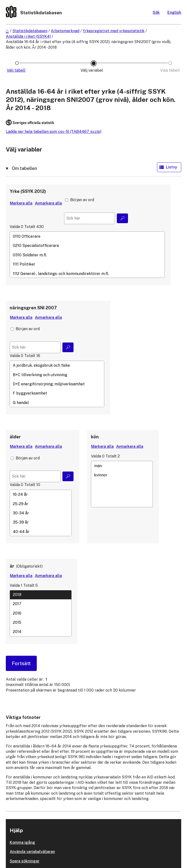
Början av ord (82, 200)
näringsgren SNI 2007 (33, 308)
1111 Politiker (87, 264)
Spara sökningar (25, 861)
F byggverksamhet (57, 393)
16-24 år (41, 495)
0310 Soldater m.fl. (87, 255)
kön (95, 437)
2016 (41, 613)
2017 (41, 604)
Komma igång (22, 842)
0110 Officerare (87, 236)
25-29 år (41, 504)
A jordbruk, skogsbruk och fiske (57, 365)
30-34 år (41, 513)
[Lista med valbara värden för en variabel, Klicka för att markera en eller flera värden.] (87, 255)
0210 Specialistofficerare (87, 246)
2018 (41, 594)
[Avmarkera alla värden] (48, 203)
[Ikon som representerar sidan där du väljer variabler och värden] (94, 70)
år (12, 566)
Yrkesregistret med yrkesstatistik (114, 31)
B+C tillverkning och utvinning (57, 375)
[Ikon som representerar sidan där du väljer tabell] (17, 70)
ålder (15, 437)
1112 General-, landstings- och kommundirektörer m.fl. (87, 274)
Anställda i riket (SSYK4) (28, 36)
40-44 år (41, 532)
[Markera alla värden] (21, 203)
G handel (57, 403)
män (122, 466)
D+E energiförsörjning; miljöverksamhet (57, 384)
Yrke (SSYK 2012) (28, 191)
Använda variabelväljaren (32, 852)
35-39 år (41, 522)
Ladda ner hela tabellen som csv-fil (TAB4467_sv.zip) (54, 132)
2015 (41, 622)
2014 (41, 632)
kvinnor (122, 475)
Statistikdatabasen (30, 31)
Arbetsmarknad (65, 31)
